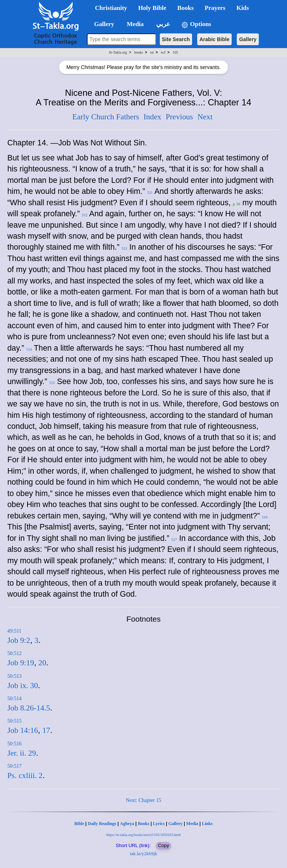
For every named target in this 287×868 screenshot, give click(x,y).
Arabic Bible (214, 39)
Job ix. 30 (23, 686)
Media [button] (135, 24)
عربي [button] (162, 24)
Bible (79, 824)
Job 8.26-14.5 (29, 708)
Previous (179, 117)
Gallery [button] (102, 24)
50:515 (14, 721)
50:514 (14, 699)
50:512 (14, 653)
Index (152, 117)
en (152, 52)
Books (143, 824)
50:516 (14, 744)
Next (205, 117)
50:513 (14, 676)
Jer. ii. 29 (22, 753)
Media (192, 824)
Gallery (248, 39)
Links (207, 824)
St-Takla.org (118, 52)
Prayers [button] (215, 8)
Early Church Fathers (106, 117)
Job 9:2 (19, 640)
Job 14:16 (23, 730)
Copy (163, 845)
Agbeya (127, 824)
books (139, 52)
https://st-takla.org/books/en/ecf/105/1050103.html (143, 835)
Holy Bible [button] (152, 8)
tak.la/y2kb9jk (143, 853)
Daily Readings (102, 824)
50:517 (14, 766)
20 (42, 663)
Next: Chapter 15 (143, 800)
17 (46, 730)
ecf (163, 52)
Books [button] (185, 8)
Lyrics (159, 824)
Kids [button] (243, 8)
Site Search (176, 39)
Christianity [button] (111, 8)
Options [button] (196, 24)
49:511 (14, 631)
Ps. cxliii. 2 (25, 775)
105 (175, 52)
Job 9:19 (21, 663)
